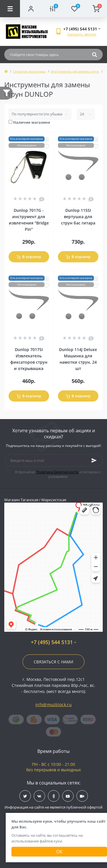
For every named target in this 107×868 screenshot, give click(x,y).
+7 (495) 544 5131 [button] (53, 642)
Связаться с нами (53, 662)
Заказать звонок (82, 34)
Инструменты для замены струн (75, 71)
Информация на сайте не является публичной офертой (53, 807)
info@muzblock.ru (53, 705)
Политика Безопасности (57, 472)
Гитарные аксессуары (29, 71)
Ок (59, 852)
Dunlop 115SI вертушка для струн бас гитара (78, 217)
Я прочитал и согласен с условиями (57, 474)
